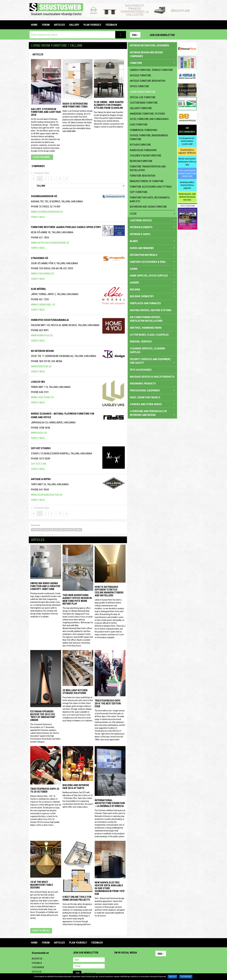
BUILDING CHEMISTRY (152, 296)
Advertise (37, 959)
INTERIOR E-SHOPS (140, 234)
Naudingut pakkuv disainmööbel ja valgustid (187, 185)
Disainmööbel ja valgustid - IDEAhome (187, 151)
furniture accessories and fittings (151, 187)
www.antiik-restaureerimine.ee (50, 243)
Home (34, 25)
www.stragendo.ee (42, 274)
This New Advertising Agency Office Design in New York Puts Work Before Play (77, 599)
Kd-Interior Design (42, 351)
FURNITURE (152, 63)
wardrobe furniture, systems (147, 114)
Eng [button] (135, 35)
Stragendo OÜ (40, 258)
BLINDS (152, 241)
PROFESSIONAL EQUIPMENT (152, 390)
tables (78, 530)
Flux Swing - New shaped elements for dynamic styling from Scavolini (109, 105)
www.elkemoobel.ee (43, 305)
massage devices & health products (152, 377)
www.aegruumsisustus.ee (47, 495)
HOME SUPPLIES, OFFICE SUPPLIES (152, 276)
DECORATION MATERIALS (152, 255)
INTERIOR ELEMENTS (152, 227)
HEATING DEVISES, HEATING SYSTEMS (151, 310)
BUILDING (152, 289)
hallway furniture (141, 108)
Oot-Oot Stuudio (41, 448)
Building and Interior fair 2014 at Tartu (76, 787)
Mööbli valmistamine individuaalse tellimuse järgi (187, 162)
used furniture (139, 124)
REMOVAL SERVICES (141, 341)
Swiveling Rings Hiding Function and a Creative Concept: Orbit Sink (45, 586)
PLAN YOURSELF (92, 25)
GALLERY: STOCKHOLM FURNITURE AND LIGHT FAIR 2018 (46, 112)
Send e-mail (38, 217)
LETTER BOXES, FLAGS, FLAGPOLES (149, 335)
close (152, 214)
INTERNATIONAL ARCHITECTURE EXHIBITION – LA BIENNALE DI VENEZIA (110, 803)
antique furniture (140, 75)
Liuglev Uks (38, 382)
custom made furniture (144, 103)
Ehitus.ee (37, 972)
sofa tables (67, 530)
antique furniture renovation (148, 81)
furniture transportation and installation (148, 168)
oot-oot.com (39, 464)
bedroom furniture (141, 161)
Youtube (194, 35)
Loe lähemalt (186, 977)
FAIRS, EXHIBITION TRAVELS (145, 397)
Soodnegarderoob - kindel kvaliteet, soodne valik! (187, 141)
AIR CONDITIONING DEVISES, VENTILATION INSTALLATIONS (146, 319)
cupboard (47, 530)
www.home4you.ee (42, 335)
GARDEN (152, 283)
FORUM (46, 25)
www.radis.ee (39, 433)
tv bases (36, 530)
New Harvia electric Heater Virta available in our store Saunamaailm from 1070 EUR (110, 888)
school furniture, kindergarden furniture (149, 137)
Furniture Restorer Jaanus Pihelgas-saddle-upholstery (66, 227)
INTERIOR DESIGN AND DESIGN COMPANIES (146, 54)
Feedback (37, 963)
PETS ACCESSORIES (141, 370)
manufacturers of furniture (147, 181)
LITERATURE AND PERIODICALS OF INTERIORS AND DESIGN (152, 413)
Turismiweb (38, 967)
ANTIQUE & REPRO (41, 479)
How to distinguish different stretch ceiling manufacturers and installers (109, 591)
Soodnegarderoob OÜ (44, 196)
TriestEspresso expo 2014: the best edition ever (108, 703)
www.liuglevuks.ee (42, 397)
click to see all (41, 931)
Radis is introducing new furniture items (75, 105)
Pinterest (181, 35)
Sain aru (172, 977)
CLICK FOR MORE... (42, 157)
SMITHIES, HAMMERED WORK (146, 328)
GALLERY (74, 25)
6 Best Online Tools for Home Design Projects (77, 898)
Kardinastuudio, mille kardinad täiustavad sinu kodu (187, 197)
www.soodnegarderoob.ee (47, 212)
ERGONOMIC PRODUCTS (143, 383)
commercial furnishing (144, 130)
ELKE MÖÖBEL (39, 289)
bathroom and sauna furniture (148, 207)
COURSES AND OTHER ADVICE (152, 404)
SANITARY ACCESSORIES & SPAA (152, 262)
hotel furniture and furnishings (149, 119)
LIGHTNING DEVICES (152, 220)
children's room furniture (146, 155)
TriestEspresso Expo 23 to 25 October (45, 790)
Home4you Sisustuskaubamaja (50, 320)
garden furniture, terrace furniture (151, 70)
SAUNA (152, 269)
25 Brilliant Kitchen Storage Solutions (75, 692)
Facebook (187, 35)
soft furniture (139, 192)
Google (142, 960)
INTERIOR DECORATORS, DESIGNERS (149, 45)
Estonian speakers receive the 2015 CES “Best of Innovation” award (43, 716)
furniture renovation (143, 176)
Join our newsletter (162, 35)
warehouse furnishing (143, 150)
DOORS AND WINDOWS (152, 248)
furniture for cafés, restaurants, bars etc (150, 199)
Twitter (136, 960)
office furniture (139, 86)
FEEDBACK (111, 25)
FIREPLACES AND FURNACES (145, 303)
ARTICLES (59, 25)
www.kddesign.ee (41, 366)
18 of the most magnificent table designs (42, 885)
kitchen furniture (140, 145)
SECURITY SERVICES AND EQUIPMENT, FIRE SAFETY (152, 361)
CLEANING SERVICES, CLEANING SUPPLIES (147, 350)
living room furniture (143, 92)
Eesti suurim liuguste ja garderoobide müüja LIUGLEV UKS (187, 173)
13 (60, 179)
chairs (57, 530)
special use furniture (143, 97)
